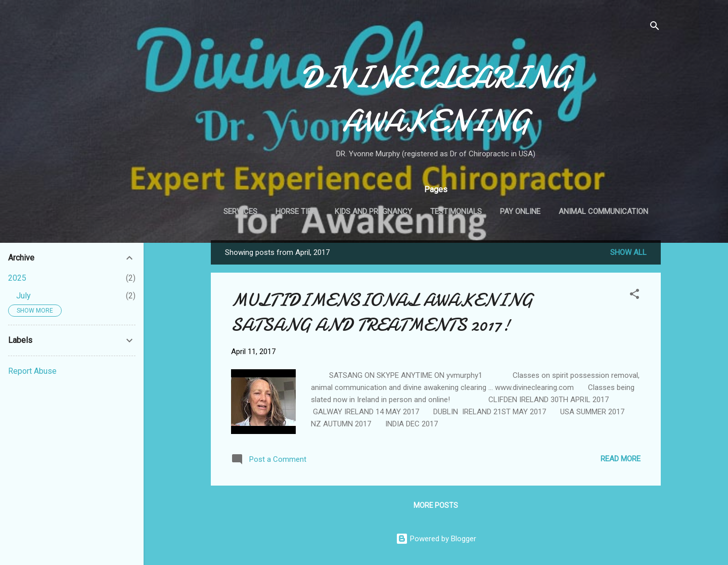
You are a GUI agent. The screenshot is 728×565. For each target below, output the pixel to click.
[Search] (655, 28)
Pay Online (520, 211)
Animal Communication (603, 211)
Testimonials (456, 211)
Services (240, 211)
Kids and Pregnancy (373, 211)
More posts (436, 505)
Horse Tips (296, 211)
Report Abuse (32, 371)
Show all (628, 252)
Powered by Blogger (436, 539)
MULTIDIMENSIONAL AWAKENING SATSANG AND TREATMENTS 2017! (382, 313)
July (24, 296)
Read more (621, 459)
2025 (17, 278)
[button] (634, 296)
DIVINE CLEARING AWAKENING (436, 99)
